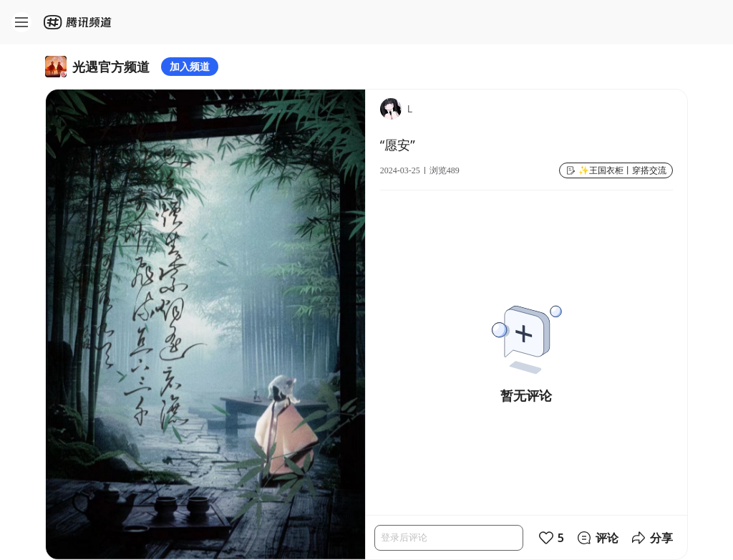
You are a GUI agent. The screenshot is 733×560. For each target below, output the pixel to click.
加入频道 (190, 66)
